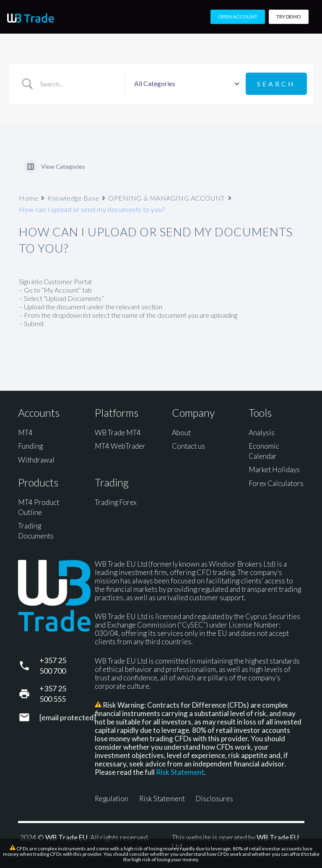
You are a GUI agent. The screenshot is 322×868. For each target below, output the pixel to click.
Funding (30, 446)
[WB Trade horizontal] (31, 18)
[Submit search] (276, 84)
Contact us (188, 446)
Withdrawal (36, 460)
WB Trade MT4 (118, 433)
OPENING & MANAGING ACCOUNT (167, 198)
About (181, 433)
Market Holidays (274, 469)
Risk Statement (180, 772)
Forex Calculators (276, 483)
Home (29, 198)
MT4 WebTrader (120, 446)
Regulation (112, 799)
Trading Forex (116, 502)
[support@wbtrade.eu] (29, 717)
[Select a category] (185, 84)
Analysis (262, 433)
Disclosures (214, 799)
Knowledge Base (73, 198)
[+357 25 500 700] (29, 666)
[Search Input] (80, 84)
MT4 (25, 433)
